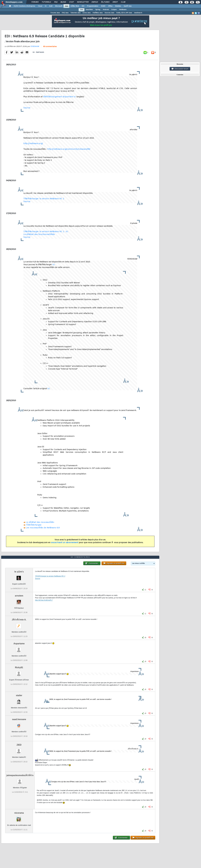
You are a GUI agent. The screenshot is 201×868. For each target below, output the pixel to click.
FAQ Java (65, 13)
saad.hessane (19, 719)
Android (106, 10)
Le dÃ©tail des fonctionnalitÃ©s (39, 234)
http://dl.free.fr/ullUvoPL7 (44, 600)
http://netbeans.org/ (33, 144)
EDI (83, 6)
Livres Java (86, 13)
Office (110, 6)
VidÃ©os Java (97, 13)
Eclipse (114, 10)
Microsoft (59, 6)
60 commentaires (50, 47)
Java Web (89, 10)
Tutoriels (46, 2)
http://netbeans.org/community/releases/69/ (69, 149)
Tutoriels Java (75, 13)
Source (27, 108)
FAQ (56, 2)
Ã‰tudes (105, 2)
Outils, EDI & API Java (124, 13)
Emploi (95, 2)
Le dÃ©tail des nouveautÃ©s (40, 522)
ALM (51, 6)
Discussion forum (180, 69)
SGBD (103, 6)
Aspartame (19, 644)
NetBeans (123, 10)
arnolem (19, 596)
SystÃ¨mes (128, 6)
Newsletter (83, 2)
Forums (35, 2)
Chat (71, 2)
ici (54, 265)
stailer (19, 695)
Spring (98, 10)
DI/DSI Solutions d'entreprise (24, 6)
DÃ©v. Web (75, 6)
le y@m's (19, 572)
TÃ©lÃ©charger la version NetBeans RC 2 (44, 199)
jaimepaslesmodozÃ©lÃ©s (20, 775)
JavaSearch (138, 13)
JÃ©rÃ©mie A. (19, 620)
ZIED (19, 745)
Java (66, 6)
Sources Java (109, 13)
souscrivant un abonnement (65, 543)
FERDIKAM (35, 47)
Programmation (93, 6)
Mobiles (118, 6)
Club (123, 2)
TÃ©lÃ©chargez (34, 525)
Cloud (40, 6)
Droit (115, 2)
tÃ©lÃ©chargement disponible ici (59, 97)
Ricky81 (19, 667)
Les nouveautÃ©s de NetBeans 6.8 (43, 528)
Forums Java (55, 13)
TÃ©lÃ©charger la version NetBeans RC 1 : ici (46, 232)
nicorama (19, 813)
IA (46, 6)
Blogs (63, 2)
